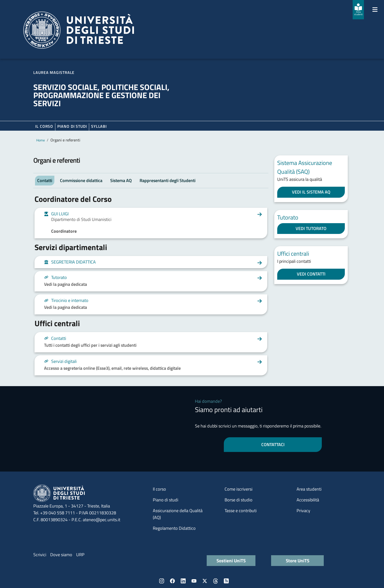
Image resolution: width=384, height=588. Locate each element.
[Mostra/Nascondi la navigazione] (375, 10)
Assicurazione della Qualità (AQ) (178, 514)
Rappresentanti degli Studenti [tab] (168, 180)
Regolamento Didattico (174, 528)
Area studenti (309, 489)
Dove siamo (61, 555)
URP (80, 555)
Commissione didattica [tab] (81, 180)
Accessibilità (308, 500)
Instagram (162, 581)
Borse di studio (239, 500)
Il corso (44, 126)
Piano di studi (166, 500)
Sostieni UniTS (231, 560)
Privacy (303, 511)
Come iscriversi (239, 489)
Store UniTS (298, 560)
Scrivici (40, 555)
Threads (216, 581)
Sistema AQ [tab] (121, 180)
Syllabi (99, 126)
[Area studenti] (358, 10)
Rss (226, 581)
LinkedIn (183, 581)
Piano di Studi (72, 126)
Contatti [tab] (45, 180)
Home (41, 140)
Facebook (172, 581)
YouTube (194, 581)
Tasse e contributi (241, 511)
